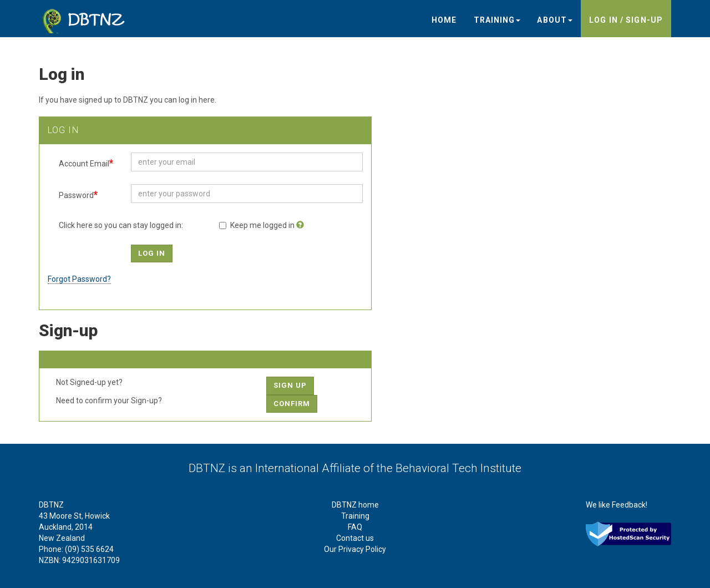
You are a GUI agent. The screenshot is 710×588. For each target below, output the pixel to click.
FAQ (355, 527)
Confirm (292, 404)
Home (444, 20)
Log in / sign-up (626, 20)
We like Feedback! (617, 505)
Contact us (355, 538)
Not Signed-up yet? (89, 382)
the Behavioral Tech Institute (449, 468)
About (555, 20)
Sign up (290, 385)
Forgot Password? (79, 279)
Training (497, 20)
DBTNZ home (355, 505)
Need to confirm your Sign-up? (109, 401)
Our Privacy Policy (355, 549)
